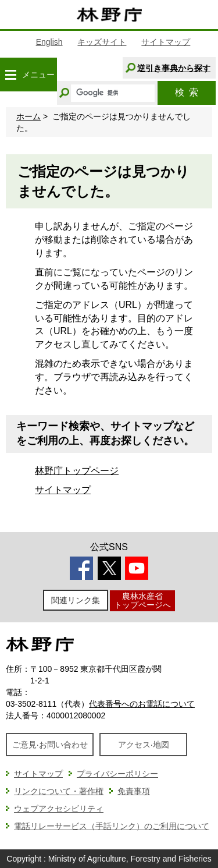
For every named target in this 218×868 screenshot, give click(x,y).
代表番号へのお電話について (142, 704)
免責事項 (134, 791)
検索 (187, 92)
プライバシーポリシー (117, 774)
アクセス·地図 (144, 745)
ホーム (28, 116)
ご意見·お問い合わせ (50, 745)
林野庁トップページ (77, 471)
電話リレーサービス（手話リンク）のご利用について (112, 826)
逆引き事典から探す (174, 68)
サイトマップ (166, 42)
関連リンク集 (76, 600)
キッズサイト (102, 42)
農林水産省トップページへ (142, 600)
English (49, 42)
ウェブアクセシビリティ (59, 809)
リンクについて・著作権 (59, 791)
